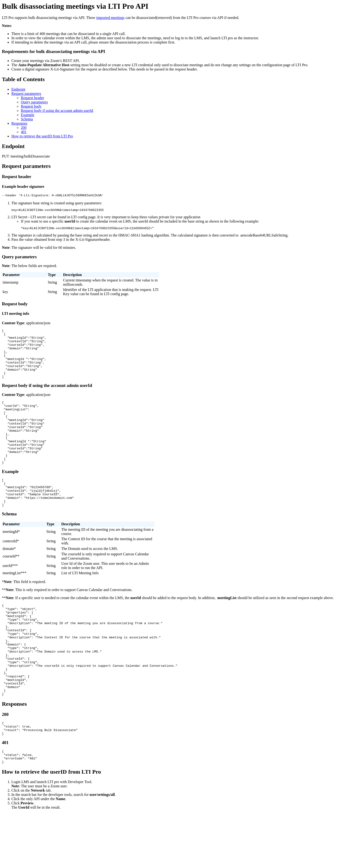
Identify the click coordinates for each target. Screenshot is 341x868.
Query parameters (34, 102)
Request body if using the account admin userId (57, 111)
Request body (31, 106)
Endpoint (18, 89)
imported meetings (110, 18)
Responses (19, 123)
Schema (27, 119)
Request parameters (26, 94)
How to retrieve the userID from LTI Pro (42, 136)
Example (28, 115)
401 (24, 132)
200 (24, 128)
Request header (32, 98)
